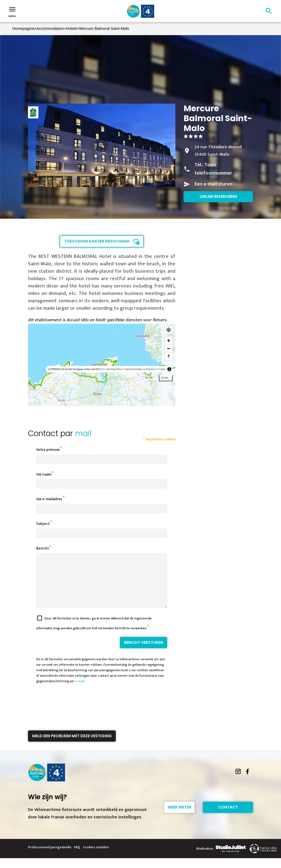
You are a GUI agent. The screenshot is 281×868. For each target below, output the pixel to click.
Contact (228, 817)
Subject (43, 524)
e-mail (80, 691)
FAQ (77, 857)
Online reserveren (218, 197)
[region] (102, 365)
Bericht (43, 548)
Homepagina (23, 29)
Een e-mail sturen (213, 184)
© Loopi (161, 369)
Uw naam (44, 474)
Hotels (72, 29)
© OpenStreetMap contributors (139, 369)
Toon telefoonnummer (213, 169)
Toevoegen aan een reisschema (97, 241)
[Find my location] (169, 330)
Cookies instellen (96, 857)
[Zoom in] (169, 341)
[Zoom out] (169, 348)
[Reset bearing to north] (169, 356)
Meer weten (179, 817)
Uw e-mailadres (49, 499)
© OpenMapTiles (112, 369)
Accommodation (50, 29)
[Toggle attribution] (169, 369)
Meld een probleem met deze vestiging (72, 746)
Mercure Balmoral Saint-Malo (104, 29)
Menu (12, 12)
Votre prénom (48, 450)
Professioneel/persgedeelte (50, 857)
